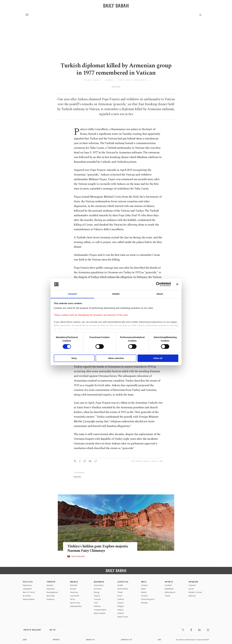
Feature (121, 613)
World (74, 582)
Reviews (144, 603)
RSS (160, 640)
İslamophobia (76, 606)
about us (90, 640)
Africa (73, 599)
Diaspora (50, 599)
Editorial (192, 596)
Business (99, 582)
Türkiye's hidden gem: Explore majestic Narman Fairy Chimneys (98, 548)
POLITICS (28, 582)
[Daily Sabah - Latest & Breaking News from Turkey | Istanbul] (116, 6)
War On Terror (29, 592)
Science (121, 603)
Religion (121, 606)
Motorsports (170, 592)
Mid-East (74, 585)
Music (144, 589)
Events (144, 592)
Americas (74, 592)
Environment (123, 589)
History (120, 610)
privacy (57, 640)
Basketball (169, 589)
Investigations (52, 592)
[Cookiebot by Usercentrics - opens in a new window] (158, 284)
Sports (169, 582)
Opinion (193, 582)
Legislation (27, 589)
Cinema (144, 585)
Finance (97, 596)
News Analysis (29, 599)
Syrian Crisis (75, 603)
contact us (127, 640)
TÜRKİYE (51, 582)
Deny (74, 358)
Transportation (100, 610)
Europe (73, 589)
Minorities (51, 596)
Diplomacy (27, 585)
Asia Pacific (75, 596)
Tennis (167, 596)
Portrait (144, 596)
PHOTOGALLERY (78, 556)
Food (120, 596)
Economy (98, 589)
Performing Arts (148, 599)
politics (77, 477)
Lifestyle (123, 582)
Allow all (158, 358)
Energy (97, 592)
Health (120, 585)
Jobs (25, 640)
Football (168, 585)
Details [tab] (116, 294)
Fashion (121, 599)
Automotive (99, 585)
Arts (144, 582)
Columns (192, 585)
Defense (97, 606)
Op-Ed (191, 589)
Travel (120, 592)
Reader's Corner (195, 592)
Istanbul (50, 585)
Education (51, 589)
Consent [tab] (72, 294)
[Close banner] (177, 284)
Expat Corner (123, 617)
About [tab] (160, 294)
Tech (96, 603)
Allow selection (116, 358)
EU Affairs (27, 596)
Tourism (97, 599)
